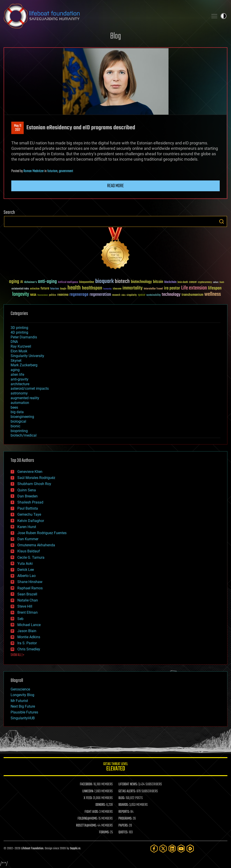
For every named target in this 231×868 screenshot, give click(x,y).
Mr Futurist (19, 701)
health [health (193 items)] (74, 288)
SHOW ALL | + (17, 655)
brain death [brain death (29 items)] (183, 282)
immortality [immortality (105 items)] (133, 288)
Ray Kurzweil (21, 346)
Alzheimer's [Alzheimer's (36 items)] (30, 282)
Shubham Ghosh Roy (34, 484)
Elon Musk (19, 351)
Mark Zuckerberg (24, 365)
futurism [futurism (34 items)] (55, 289)
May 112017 (18, 128)
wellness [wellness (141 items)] (213, 294)
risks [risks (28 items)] (123, 295)
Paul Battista (28, 508)
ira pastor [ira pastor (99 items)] (172, 288)
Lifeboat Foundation (32, 849)
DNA (14, 342)
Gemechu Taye (29, 514)
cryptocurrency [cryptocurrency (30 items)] (205, 282)
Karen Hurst (27, 527)
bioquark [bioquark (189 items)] (104, 281)
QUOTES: (123, 832)
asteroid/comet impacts (30, 388)
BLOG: (122, 798)
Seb (20, 619)
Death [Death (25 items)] (222, 282)
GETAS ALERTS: (127, 791)
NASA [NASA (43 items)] (33, 295)
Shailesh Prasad (30, 502)
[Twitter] (163, 849)
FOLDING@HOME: (88, 819)
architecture (20, 384)
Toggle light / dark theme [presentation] (224, 16)
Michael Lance (29, 625)
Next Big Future (23, 706)
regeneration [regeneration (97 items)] (100, 295)
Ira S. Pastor (27, 643)
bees (14, 407)
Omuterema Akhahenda (36, 545)
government (66, 171)
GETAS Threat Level (115, 767)
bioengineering (22, 417)
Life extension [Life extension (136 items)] (194, 288)
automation (20, 403)
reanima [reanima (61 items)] (63, 295)
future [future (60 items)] (45, 288)
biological (18, 421)
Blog (115, 36)
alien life (17, 375)
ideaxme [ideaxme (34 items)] (117, 289)
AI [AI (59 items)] (22, 282)
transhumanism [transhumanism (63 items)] (192, 295)
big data (17, 412)
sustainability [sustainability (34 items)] (154, 295)
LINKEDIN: (88, 791)
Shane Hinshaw (30, 582)
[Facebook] (154, 849)
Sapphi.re (75, 849)
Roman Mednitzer (34, 171)
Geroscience (20, 689)
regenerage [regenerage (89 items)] (79, 295)
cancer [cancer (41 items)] (193, 282)
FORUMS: (104, 832)
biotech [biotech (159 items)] (122, 281)
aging (15, 370)
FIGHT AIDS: (92, 812)
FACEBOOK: (86, 784)
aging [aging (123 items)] (14, 282)
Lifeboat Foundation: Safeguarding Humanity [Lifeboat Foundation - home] (104, 16)
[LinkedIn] (172, 849)
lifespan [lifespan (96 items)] (215, 288)
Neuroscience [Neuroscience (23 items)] (43, 295)
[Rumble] (190, 849)
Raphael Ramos (30, 588)
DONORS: (100, 805)
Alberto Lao (27, 576)
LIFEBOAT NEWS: (128, 784)
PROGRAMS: (125, 819)
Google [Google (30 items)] (63, 289)
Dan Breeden (28, 496)
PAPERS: (123, 826)
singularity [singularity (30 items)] (132, 295)
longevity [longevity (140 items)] (21, 294)
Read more (115, 186)
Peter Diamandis (24, 337)
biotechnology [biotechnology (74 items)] (141, 282)
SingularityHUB (23, 718)
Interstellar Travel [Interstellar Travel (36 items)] (153, 289)
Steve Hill (25, 606)
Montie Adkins (29, 637)
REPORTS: (124, 812)
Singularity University (27, 356)
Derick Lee (26, 570)
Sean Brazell (27, 594)
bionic (15, 426)
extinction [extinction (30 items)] (35, 289)
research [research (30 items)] (116, 295)
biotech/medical (24, 435)
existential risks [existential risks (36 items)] (20, 289)
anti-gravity (20, 379)
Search (222, 221)
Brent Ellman (28, 612)
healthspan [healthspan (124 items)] (92, 288)
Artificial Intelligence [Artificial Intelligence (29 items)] (68, 282)
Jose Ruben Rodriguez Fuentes (42, 533)
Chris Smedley (29, 649)
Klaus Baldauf (29, 551)
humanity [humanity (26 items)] (107, 289)
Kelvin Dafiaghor (31, 521)
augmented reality (25, 398)
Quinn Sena (27, 490)
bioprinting (19, 431)
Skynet (16, 361)
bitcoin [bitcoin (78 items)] (158, 282)
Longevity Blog (22, 695)
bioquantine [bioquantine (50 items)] (87, 282)
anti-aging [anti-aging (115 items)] (47, 282)
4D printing (19, 332)
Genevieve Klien (30, 472)
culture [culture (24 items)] (216, 282)
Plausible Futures (24, 712)
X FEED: (88, 798)
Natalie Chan (28, 600)
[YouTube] (181, 849)
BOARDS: (124, 805)
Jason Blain (27, 631)
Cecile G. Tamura (31, 557)
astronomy (19, 393)
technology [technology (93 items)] (171, 295)
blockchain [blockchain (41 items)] (170, 282)
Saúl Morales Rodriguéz (36, 478)
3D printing (19, 328)
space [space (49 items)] (142, 295)
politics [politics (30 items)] (53, 295)
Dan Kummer (28, 539)
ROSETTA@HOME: (86, 826)
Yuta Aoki (25, 564)
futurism (52, 171)
